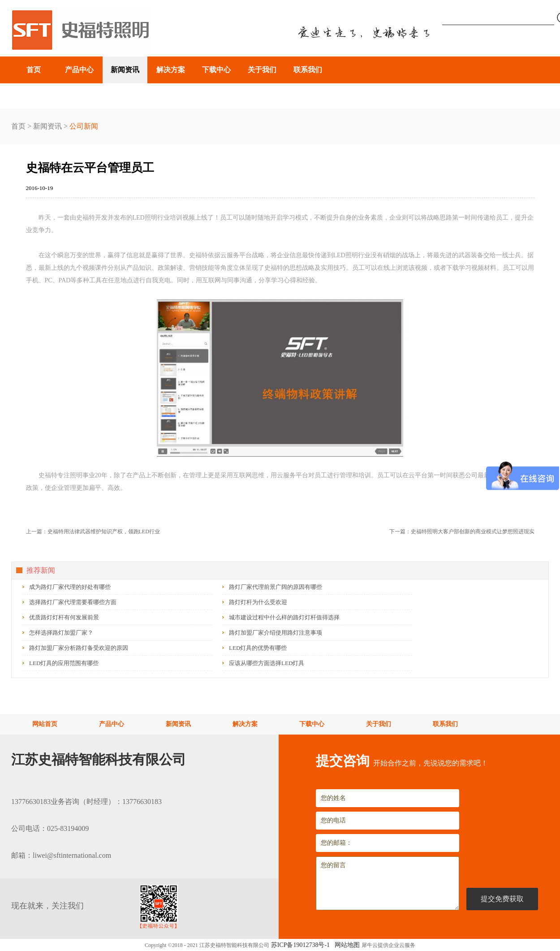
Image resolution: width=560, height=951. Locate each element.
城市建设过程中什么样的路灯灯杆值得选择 (284, 617)
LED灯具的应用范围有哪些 (64, 663)
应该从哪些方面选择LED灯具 (267, 663)
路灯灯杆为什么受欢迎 (258, 602)
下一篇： (462, 532)
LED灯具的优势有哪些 (258, 648)
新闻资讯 (47, 126)
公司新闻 (84, 126)
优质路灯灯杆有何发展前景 (64, 617)
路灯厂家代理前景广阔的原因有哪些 (276, 587)
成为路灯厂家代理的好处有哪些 (70, 587)
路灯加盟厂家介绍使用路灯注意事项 (276, 633)
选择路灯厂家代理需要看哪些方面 (73, 602)
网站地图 (346, 945)
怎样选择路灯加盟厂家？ (61, 633)
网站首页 (45, 724)
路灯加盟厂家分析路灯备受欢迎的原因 (79, 648)
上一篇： (93, 532)
